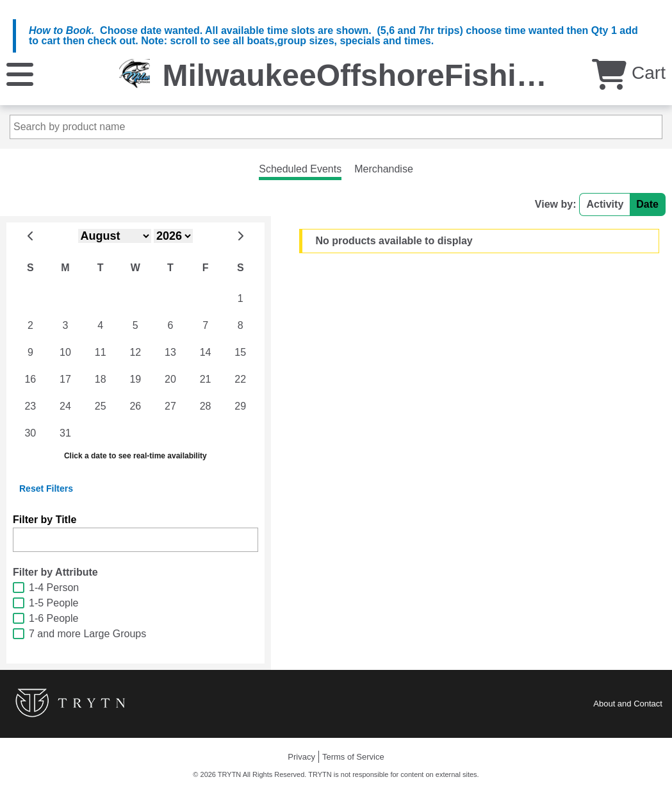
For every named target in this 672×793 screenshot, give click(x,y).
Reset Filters (46, 488)
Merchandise (384, 169)
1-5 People (53, 603)
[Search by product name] (336, 127)
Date (647, 204)
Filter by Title (45, 520)
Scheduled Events (300, 169)
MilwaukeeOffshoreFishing (358, 75)
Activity (605, 204)
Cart (629, 73)
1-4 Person (54, 588)
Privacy (301, 757)
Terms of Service (353, 757)
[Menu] (20, 73)
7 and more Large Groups (87, 634)
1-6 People (53, 618)
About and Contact (628, 704)
